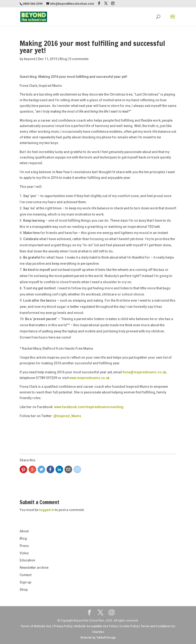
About (24, 531)
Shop (24, 590)
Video (24, 553)
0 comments (79, 59)
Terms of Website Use (36, 626)
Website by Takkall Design (98, 638)
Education (27, 560)
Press (24, 546)
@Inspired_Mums (67, 416)
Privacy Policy (63, 626)
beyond (30, 59)
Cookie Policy (129, 626)
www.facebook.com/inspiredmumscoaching (89, 407)
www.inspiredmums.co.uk (89, 378)
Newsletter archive (34, 568)
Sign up (25, 582)
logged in (47, 510)
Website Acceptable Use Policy (96, 626)
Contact (26, 575)
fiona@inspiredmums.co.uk (144, 372)
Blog (63, 59)
